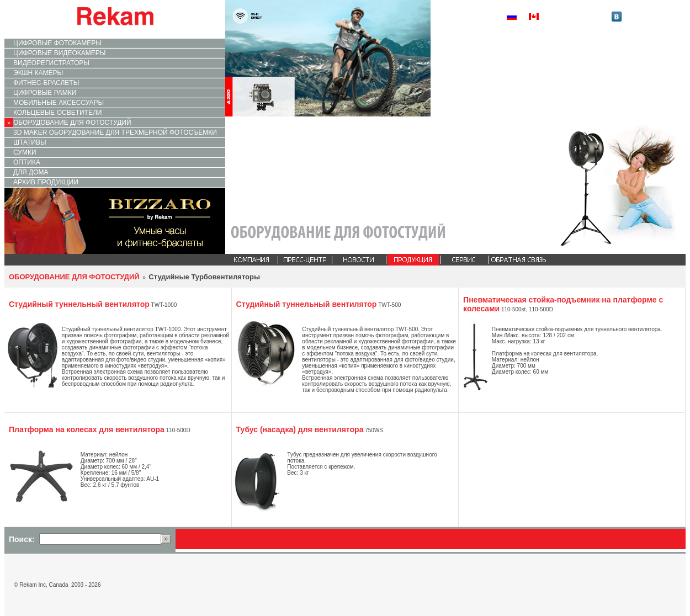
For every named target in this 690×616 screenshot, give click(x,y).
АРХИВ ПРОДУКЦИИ (46, 182)
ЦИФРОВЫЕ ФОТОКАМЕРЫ (57, 43)
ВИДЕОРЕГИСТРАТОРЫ (51, 63)
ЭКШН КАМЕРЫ (38, 73)
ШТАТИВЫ (30, 142)
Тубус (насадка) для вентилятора (300, 429)
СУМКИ (25, 152)
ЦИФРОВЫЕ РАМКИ (45, 93)
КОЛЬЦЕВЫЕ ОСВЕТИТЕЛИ (57, 113)
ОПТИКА (27, 162)
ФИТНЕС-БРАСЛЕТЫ (46, 83)
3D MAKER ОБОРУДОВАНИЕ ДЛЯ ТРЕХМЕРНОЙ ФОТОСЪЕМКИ (115, 132)
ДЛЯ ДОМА (31, 172)
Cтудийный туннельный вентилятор (79, 304)
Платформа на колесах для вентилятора (87, 429)
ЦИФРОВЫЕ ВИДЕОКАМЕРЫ (59, 53)
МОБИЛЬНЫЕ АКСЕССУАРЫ (59, 103)
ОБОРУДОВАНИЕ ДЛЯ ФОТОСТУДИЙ (72, 123)
